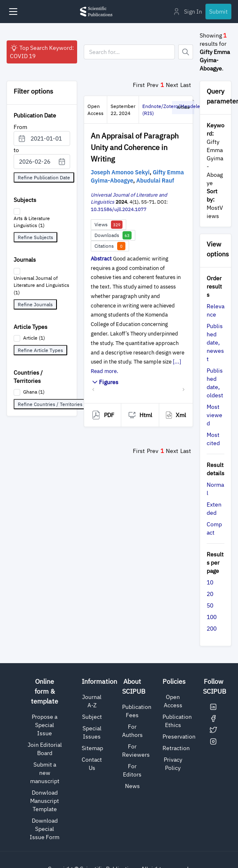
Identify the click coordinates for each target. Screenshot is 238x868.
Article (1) (34, 338)
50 (210, 605)
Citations (110, 246)
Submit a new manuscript (45, 773)
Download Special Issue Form (45, 829)
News (132, 786)
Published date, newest (215, 343)
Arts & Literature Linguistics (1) (32, 222)
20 (210, 594)
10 (210, 582)
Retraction (176, 748)
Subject (92, 717)
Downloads (113, 235)
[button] (93, 389)
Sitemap (92, 748)
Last (186, 85)
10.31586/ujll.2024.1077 (119, 209)
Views (108, 225)
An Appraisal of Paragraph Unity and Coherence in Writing (135, 147)
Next (172, 85)
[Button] (186, 52)
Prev (153, 85)
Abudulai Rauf (155, 181)
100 (212, 617)
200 (212, 629)
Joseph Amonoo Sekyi (120, 172)
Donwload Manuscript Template (45, 801)
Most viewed (214, 415)
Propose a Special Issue (45, 725)
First (139, 85)
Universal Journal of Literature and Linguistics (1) (41, 285)
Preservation (179, 737)
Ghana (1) (34, 392)
